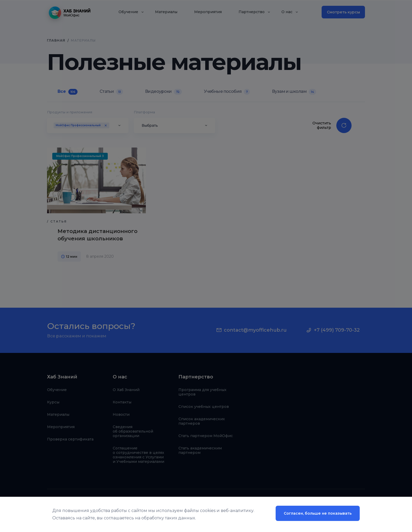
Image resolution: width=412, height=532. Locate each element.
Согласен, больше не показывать (318, 513)
